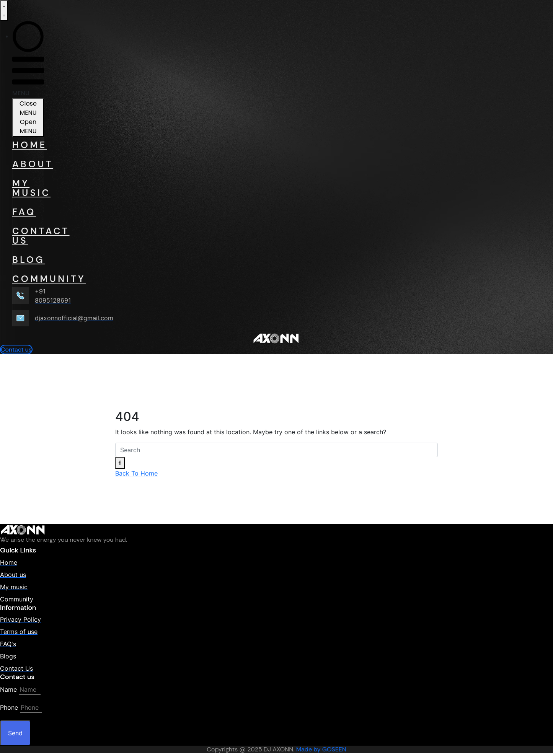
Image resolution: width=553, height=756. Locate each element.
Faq (24, 212)
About (28, 164)
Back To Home (136, 473)
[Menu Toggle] (4, 10)
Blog (28, 260)
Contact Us (28, 236)
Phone (9, 707)
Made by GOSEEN (321, 749)
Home (28, 145)
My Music (28, 188)
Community (28, 279)
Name (8, 689)
